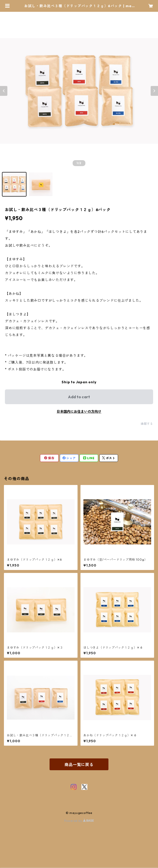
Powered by (79, 821)
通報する (147, 424)
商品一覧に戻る (79, 765)
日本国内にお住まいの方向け (79, 412)
